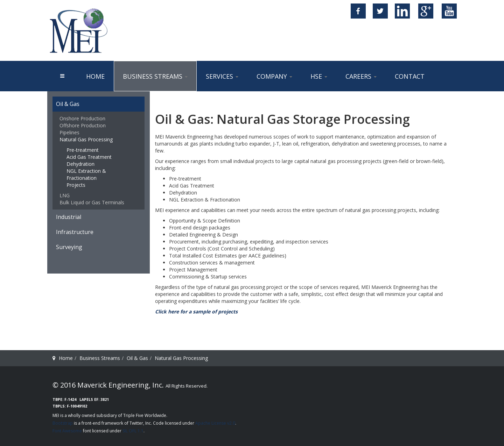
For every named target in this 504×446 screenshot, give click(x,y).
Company (274, 76)
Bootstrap (63, 423)
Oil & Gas (68, 104)
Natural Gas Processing (86, 139)
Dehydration (80, 164)
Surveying (69, 247)
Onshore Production (82, 118)
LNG (65, 195)
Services (222, 76)
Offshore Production (83, 125)
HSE (319, 76)
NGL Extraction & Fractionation (86, 174)
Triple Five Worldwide (145, 415)
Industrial (69, 217)
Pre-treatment (83, 150)
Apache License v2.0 (215, 423)
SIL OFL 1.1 (133, 431)
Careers (361, 76)
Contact (410, 76)
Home (95, 76)
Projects (76, 185)
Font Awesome (67, 431)
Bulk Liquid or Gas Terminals (92, 202)
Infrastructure (75, 232)
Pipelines (69, 132)
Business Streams (155, 76)
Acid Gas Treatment (89, 157)
